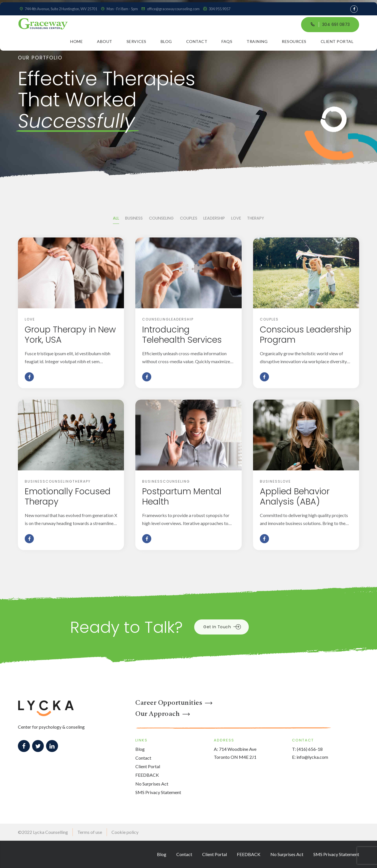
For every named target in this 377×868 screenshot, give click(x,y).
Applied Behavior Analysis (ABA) (295, 497)
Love (30, 319)
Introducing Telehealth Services (182, 335)
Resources (294, 41)
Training (257, 41)
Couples (269, 319)
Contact (197, 41)
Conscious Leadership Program (306, 335)
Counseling (156, 319)
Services (136, 41)
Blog (166, 41)
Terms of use (90, 832)
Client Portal (337, 41)
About (105, 41)
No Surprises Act (152, 784)
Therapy (82, 481)
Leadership (181, 319)
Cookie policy (125, 832)
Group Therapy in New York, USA (70, 335)
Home (76, 41)
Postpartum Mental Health (182, 497)
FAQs (227, 41)
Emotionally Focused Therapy (68, 497)
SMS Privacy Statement (158, 792)
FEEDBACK (147, 775)
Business (35, 481)
